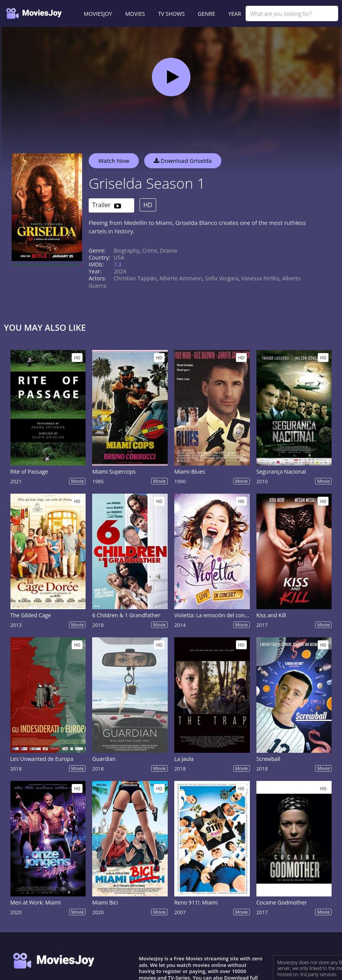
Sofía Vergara (222, 278)
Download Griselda (183, 161)
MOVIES (135, 14)
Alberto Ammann (181, 278)
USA (119, 257)
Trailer (107, 205)
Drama (168, 250)
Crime (150, 250)
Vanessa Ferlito (260, 278)
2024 (120, 271)
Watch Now (114, 161)
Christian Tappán (135, 278)
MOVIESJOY (98, 14)
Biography (126, 250)
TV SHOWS (171, 14)
